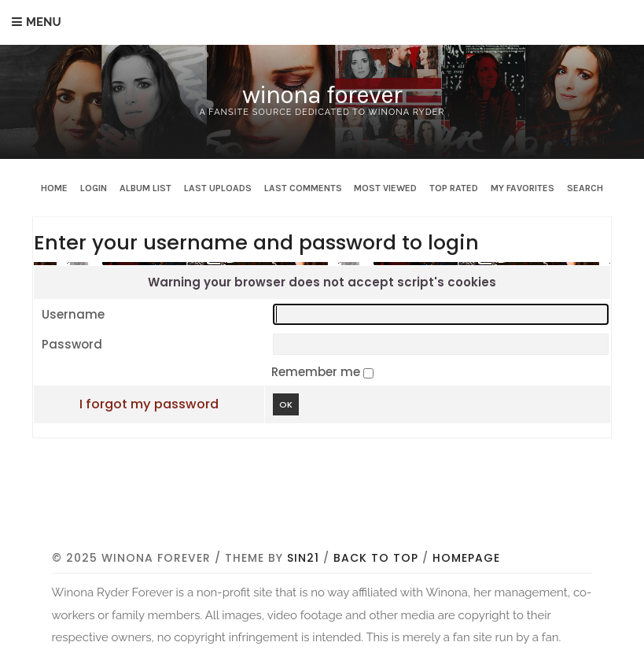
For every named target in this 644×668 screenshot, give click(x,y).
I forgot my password (149, 404)
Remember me (317, 372)
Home (54, 188)
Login (94, 188)
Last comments (303, 188)
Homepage (466, 558)
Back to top (376, 558)
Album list (145, 188)
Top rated (454, 188)
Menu (44, 22)
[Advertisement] (338, 504)
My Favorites (523, 188)
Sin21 (303, 558)
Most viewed (385, 188)
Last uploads (218, 188)
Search (585, 188)
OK (286, 404)
